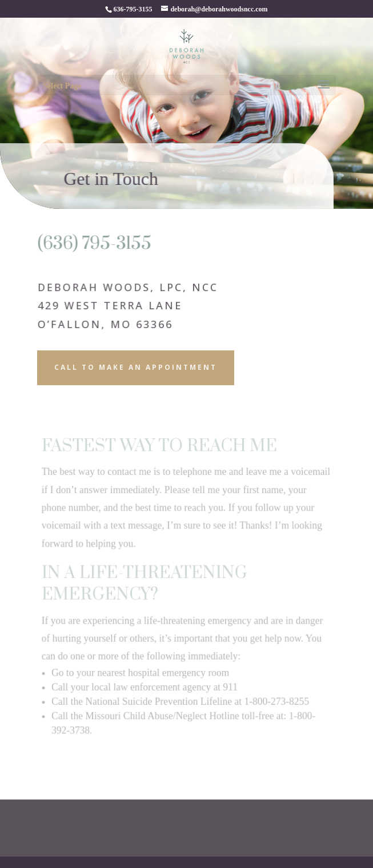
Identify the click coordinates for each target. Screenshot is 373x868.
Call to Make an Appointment (136, 367)
